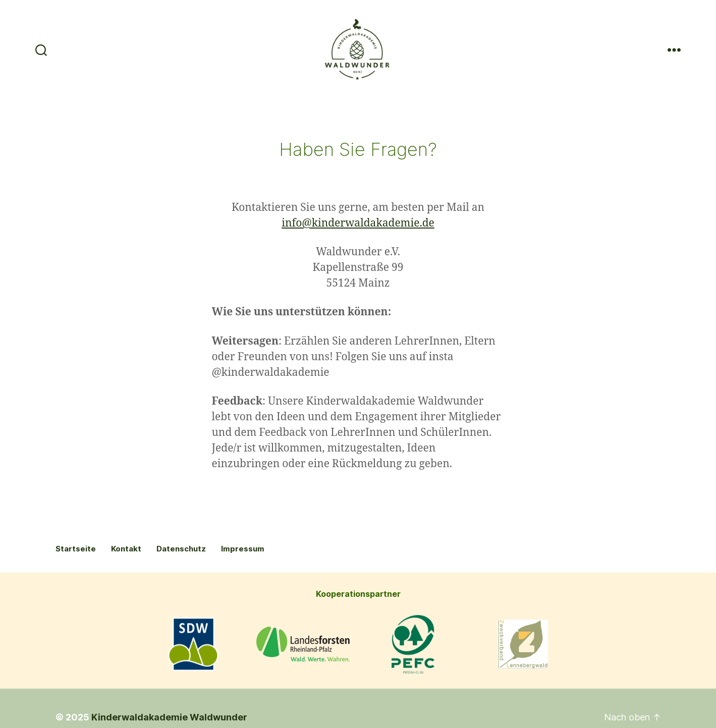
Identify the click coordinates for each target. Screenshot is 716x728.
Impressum (243, 589)
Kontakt (126, 589)
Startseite (76, 589)
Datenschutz (181, 589)
